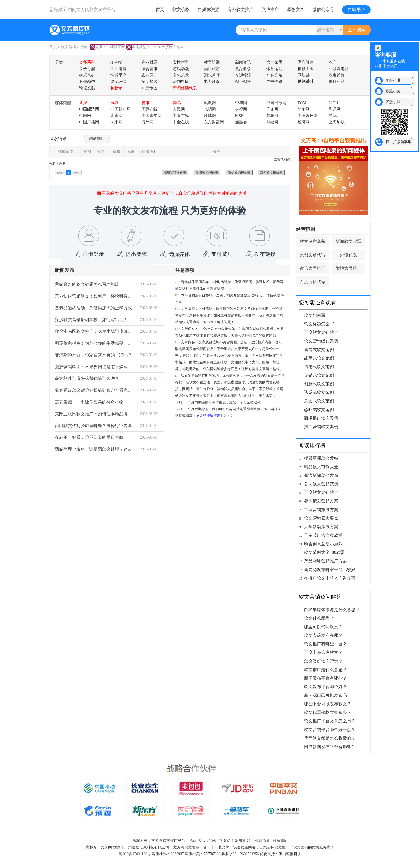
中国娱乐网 (308, 116)
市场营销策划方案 (321, 510)
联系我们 (280, 841)
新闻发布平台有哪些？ (325, 678)
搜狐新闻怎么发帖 (321, 458)
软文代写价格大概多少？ (328, 712)
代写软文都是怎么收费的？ (330, 738)
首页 (160, 9)
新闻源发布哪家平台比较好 (330, 570)
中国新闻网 (120, 109)
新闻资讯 (243, 62)
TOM (302, 103)
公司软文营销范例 (321, 484)
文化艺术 (181, 75)
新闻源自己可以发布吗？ (328, 695)
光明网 (210, 109)
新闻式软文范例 (319, 350)
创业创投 (243, 82)
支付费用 (217, 254)
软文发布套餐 (313, 241)
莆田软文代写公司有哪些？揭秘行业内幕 (93, 426)
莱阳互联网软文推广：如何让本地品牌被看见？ (100, 414)
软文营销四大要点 (321, 518)
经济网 (304, 122)
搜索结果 (58, 139)
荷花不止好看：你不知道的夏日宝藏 (89, 437)
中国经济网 (89, 109)
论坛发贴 (87, 88)
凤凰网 (210, 103)
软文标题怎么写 (319, 324)
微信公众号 (323, 9)
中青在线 (181, 116)
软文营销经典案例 (321, 341)
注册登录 (88, 254)
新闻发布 (65, 270)
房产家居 (274, 62)
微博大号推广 (348, 268)
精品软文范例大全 (321, 467)
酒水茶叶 (212, 75)
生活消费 (118, 69)
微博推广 (270, 9)
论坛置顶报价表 (175, 173)
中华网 (241, 103)
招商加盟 (149, 82)
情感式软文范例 (319, 367)
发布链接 (260, 254)
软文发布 (192, 847)
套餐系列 (87, 62)
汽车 (333, 62)
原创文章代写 (313, 255)
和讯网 (335, 109)
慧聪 (333, 116)
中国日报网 (276, 103)
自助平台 (356, 9)
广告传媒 (274, 82)
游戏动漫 (181, 69)
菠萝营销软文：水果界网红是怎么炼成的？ (96, 367)
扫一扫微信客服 (399, 142)
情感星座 (118, 75)
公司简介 (262, 841)
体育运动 (274, 69)
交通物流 (243, 75)
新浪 (83, 103)
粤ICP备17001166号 (135, 854)
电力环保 (212, 82)
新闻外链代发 (185, 88)
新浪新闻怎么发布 (321, 475)
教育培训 (212, 62)
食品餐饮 (243, 69)
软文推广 (282, 847)
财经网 (272, 122)
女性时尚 (181, 62)
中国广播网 (89, 122)
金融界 (241, 122)
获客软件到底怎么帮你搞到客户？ (87, 378)
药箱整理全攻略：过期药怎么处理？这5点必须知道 (103, 449)
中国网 (85, 116)
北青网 (116, 116)
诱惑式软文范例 (319, 392)
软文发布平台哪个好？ (325, 687)
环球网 (210, 116)
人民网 (179, 109)
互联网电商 (339, 69)
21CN (333, 103)
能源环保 (118, 82)
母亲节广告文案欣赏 (323, 535)
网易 (177, 103)
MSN (240, 116)
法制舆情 (181, 82)
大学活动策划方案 (321, 527)
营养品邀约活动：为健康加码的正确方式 (93, 308)
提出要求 (131, 254)
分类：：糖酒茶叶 (108, 47)
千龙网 (272, 109)
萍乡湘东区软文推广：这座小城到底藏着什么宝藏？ (104, 331)
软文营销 (301, 847)
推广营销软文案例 (321, 427)
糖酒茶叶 (306, 82)
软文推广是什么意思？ (325, 670)
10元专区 (149, 88)
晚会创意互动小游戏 (323, 544)
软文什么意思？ (319, 618)
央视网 (241, 109)
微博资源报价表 (207, 173)
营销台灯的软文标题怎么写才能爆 (87, 284)
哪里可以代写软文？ (323, 627)
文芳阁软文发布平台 (96, 9)
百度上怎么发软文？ (323, 652)
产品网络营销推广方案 (325, 561)
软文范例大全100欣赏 (324, 552)
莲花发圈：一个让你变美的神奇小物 (89, 402)
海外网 (147, 122)
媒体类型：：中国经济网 (150, 47)
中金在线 (181, 122)
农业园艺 (149, 75)
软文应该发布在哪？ (323, 635)
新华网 (304, 109)
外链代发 (348, 255)
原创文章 (296, 9)
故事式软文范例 (319, 358)
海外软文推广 (240, 9)
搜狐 (114, 103)
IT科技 (116, 62)
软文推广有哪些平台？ (325, 644)
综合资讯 (149, 69)
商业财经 (149, 62)
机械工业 (306, 69)
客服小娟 (393, 102)
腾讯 (145, 103)
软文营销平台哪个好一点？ (330, 730)
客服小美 (393, 91)
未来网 (116, 122)
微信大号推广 (313, 268)
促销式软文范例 (319, 375)
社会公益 (274, 75)
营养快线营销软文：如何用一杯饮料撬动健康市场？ (104, 296)
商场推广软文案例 (321, 418)
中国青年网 (151, 116)
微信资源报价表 (239, 173)
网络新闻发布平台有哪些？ (330, 747)
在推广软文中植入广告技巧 (330, 578)
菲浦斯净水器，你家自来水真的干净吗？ (93, 355)
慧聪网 (272, 116)
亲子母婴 (87, 69)
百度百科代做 (313, 282)
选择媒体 (174, 254)
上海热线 (337, 122)
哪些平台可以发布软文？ (328, 704)
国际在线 (149, 109)
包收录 (116, 88)
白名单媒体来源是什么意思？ (332, 610)
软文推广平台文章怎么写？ (330, 721)
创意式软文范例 (319, 384)
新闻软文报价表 (271, 173)
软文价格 (181, 9)
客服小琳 (393, 80)
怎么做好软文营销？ (323, 661)
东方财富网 (214, 122)
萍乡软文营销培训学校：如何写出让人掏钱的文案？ (104, 320)
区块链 (304, 75)
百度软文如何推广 (321, 332)
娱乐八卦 (87, 75)
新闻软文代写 (348, 241)
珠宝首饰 (337, 75)
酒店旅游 (212, 69)
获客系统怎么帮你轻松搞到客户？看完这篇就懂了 (102, 390)
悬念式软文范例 (319, 401)
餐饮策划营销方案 (321, 501)
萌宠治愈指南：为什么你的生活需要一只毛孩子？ (102, 343)
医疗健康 (306, 62)
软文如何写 (315, 315)
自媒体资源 (209, 9)
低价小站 (337, 82)
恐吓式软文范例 (319, 410)
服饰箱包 (87, 82)
